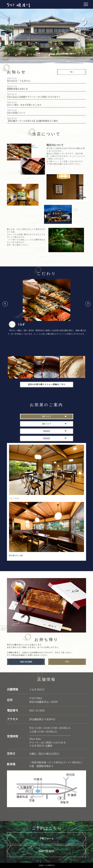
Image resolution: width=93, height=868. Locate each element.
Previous (5, 304)
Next (88, 304)
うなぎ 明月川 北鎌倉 (41, 746)
